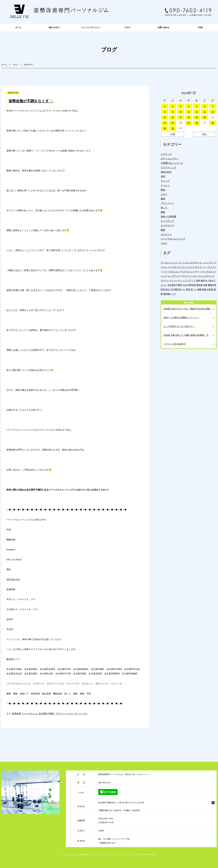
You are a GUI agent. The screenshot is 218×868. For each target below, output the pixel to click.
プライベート (167, 203)
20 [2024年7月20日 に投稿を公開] (205, 117)
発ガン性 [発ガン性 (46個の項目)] (170, 289)
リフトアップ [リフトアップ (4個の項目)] (189, 280)
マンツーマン (81, 714)
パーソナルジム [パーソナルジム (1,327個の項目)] (171, 272)
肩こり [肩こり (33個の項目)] (194, 289)
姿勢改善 (16, 714)
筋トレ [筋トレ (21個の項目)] (182, 289)
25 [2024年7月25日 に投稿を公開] (189, 123)
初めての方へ (54, 28)
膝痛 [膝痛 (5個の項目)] (204, 289)
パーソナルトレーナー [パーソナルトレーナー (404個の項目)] (189, 272)
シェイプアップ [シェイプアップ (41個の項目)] (209, 263)
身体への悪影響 (169, 217)
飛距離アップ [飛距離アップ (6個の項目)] (170, 294)
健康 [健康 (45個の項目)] (203, 280)
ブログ (127, 28)
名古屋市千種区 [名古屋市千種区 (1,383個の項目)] (175, 285)
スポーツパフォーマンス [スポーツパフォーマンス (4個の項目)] (183, 267)
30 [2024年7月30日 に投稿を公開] (173, 128)
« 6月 (173, 134)
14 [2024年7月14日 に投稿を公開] (213, 112)
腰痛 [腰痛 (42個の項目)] (200, 289)
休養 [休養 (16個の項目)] (198, 280)
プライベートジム (64, 714)
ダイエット (166, 234)
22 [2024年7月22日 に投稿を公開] (165, 123)
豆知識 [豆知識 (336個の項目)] (210, 289)
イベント (165, 185)
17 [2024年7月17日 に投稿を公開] (181, 117)
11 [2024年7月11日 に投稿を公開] (189, 112)
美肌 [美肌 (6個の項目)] (188, 289)
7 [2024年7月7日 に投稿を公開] (213, 106)
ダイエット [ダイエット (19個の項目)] (200, 267)
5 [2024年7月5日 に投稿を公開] (197, 106)
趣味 (163, 199)
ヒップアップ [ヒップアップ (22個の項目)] (174, 276)
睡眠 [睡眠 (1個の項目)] (176, 289)
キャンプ (165, 181)
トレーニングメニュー (91, 28)
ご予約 (200, 28)
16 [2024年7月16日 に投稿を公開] (173, 117)
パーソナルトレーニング (173, 239)
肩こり (164, 208)
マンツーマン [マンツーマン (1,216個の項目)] (176, 280)
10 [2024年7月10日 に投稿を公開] (181, 112)
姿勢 (163, 176)
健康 (163, 230)
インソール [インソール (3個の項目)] (183, 263)
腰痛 (163, 212)
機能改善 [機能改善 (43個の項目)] (212, 285)
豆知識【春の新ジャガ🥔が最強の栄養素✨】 (186, 335)
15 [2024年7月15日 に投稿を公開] (165, 117)
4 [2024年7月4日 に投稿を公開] (189, 106)
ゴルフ (164, 194)
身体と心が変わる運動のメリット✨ (182, 318)
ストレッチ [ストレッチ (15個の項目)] (166, 267)
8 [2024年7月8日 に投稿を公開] (165, 112)
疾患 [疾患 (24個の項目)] (163, 289)
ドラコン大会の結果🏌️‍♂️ (175, 344)
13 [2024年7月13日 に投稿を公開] (205, 112)
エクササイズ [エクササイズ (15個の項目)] (195, 263)
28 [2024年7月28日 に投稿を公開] (213, 123)
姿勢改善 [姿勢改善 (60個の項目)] (192, 285)
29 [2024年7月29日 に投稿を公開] (165, 128)
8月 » (205, 134)
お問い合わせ (163, 28)
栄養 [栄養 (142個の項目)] (205, 285)
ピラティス (166, 154)
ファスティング (169, 168)
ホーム (18, 28)
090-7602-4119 (13, 579)
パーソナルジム (30, 714)
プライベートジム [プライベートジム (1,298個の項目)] (189, 276)
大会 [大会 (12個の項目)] (185, 285)
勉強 (163, 190)
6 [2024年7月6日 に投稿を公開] (205, 106)
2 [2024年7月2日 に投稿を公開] (173, 106)
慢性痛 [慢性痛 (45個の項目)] (199, 285)
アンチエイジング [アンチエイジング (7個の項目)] (169, 263)
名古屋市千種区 (46, 714)
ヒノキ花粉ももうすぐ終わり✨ (179, 326)
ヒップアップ (167, 221)
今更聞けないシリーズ (172, 163)
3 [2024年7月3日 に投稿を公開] (181, 106)
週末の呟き (166, 172)
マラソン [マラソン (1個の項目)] (165, 280)
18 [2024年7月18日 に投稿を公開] (189, 117)
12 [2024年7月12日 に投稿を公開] (197, 112)
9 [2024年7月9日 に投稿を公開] (173, 112)
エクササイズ (167, 225)
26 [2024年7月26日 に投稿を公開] (197, 123)
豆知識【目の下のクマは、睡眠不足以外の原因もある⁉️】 (190, 309)
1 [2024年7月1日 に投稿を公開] (165, 106)
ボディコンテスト (170, 159)
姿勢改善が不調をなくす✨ (31, 101)
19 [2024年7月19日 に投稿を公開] (197, 117)
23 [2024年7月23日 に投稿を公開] (173, 123)
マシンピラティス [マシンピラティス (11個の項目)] (206, 276)
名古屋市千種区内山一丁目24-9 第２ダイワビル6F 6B (121, 803)
